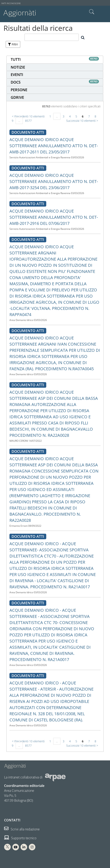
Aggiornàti (20, 13)
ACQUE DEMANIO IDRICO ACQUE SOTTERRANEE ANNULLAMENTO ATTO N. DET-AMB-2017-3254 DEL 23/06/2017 (54, 181)
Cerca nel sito (92, 12)
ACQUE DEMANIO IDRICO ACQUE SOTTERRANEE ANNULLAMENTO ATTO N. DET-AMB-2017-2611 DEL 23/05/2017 (54, 146)
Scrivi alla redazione (22, 829)
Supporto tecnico (20, 838)
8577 (28, 121)
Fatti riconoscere (11, 3)
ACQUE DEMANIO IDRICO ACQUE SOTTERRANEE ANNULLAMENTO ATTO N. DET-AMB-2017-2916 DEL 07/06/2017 (54, 217)
